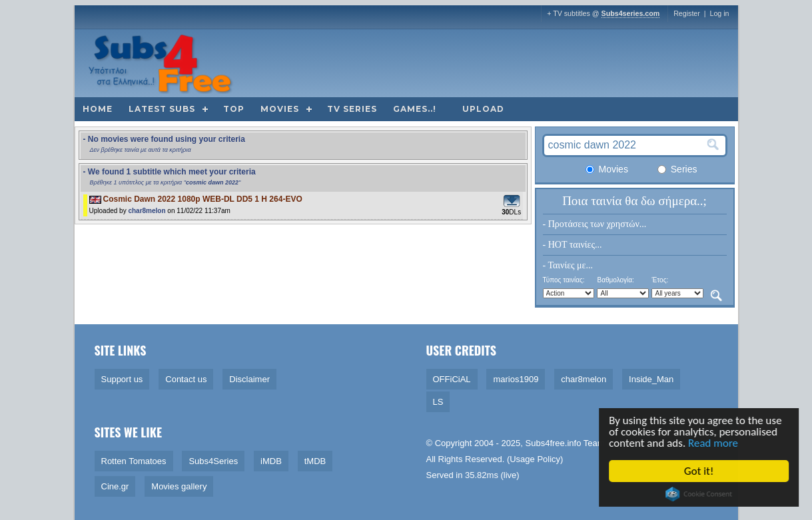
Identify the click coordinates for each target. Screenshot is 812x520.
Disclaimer (249, 379)
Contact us (186, 379)
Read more (714, 443)
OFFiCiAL (452, 379)
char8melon (147, 211)
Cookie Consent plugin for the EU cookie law (699, 494)
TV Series (352, 109)
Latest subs (162, 109)
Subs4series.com (631, 13)
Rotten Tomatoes (134, 461)
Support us (122, 379)
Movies (280, 109)
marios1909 (516, 379)
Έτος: (660, 280)
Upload (483, 109)
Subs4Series (213, 461)
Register (687, 13)
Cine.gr (115, 486)
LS (438, 402)
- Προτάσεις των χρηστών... (595, 224)
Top (234, 109)
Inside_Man (651, 379)
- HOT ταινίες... (573, 245)
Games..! (415, 109)
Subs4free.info (554, 443)
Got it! (699, 471)
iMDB (271, 461)
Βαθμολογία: (615, 280)
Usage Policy (535, 459)
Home (98, 109)
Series (677, 169)
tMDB (315, 461)
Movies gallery (179, 486)
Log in (719, 13)
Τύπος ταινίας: (564, 280)
